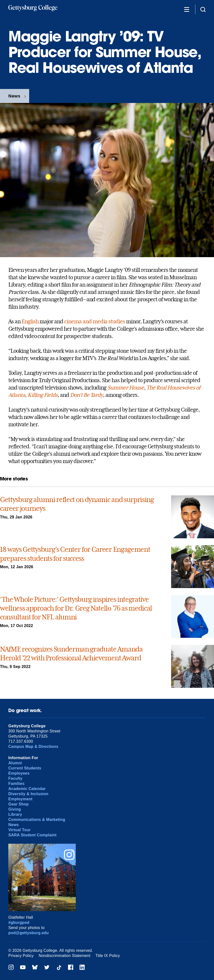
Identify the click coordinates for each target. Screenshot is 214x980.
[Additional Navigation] (187, 9)
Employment (20, 799)
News (14, 96)
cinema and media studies (95, 321)
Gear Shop (19, 804)
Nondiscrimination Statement (65, 956)
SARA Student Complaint (32, 835)
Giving (15, 809)
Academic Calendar (27, 789)
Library (15, 814)
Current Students (25, 768)
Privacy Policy (21, 956)
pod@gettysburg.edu (29, 933)
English (30, 321)
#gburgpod (19, 923)
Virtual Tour (19, 830)
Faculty (15, 778)
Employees (19, 773)
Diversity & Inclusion (28, 794)
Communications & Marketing (37, 820)
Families (16, 784)
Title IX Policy (108, 956)
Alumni (15, 763)
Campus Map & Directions (33, 747)
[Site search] (203, 9)
